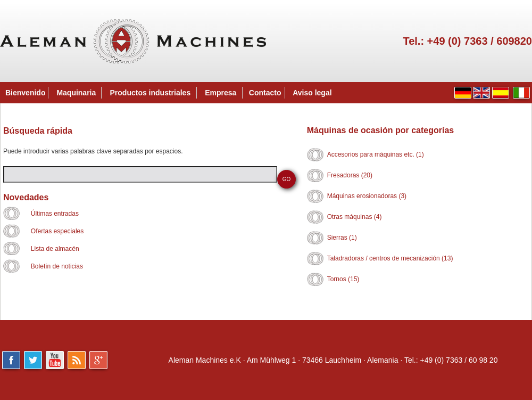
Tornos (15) (343, 279)
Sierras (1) (342, 238)
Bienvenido (25, 93)
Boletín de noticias (57, 266)
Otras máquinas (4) (355, 217)
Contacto (265, 93)
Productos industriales (151, 93)
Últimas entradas (55, 214)
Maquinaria (76, 93)
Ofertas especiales (57, 231)
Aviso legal (312, 93)
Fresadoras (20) (350, 175)
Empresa (221, 93)
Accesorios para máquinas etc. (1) (376, 154)
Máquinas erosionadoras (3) (367, 196)
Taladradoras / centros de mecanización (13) (390, 258)
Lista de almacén (55, 249)
